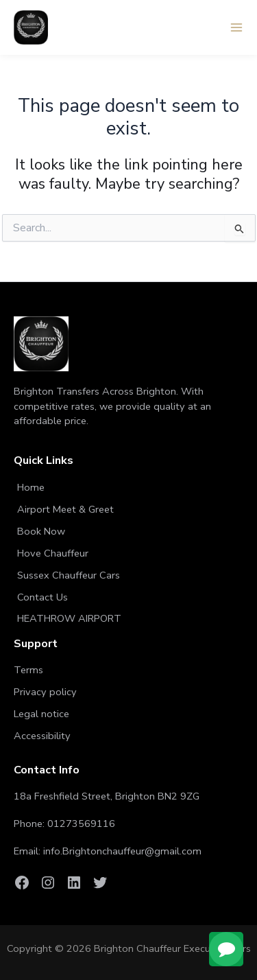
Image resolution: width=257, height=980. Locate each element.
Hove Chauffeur (53, 553)
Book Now (41, 531)
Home (31, 487)
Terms (28, 670)
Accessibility (42, 736)
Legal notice (41, 714)
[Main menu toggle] (236, 27)
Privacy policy (45, 692)
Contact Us (42, 597)
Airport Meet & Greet (65, 509)
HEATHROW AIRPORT (69, 618)
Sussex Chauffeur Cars (69, 575)
